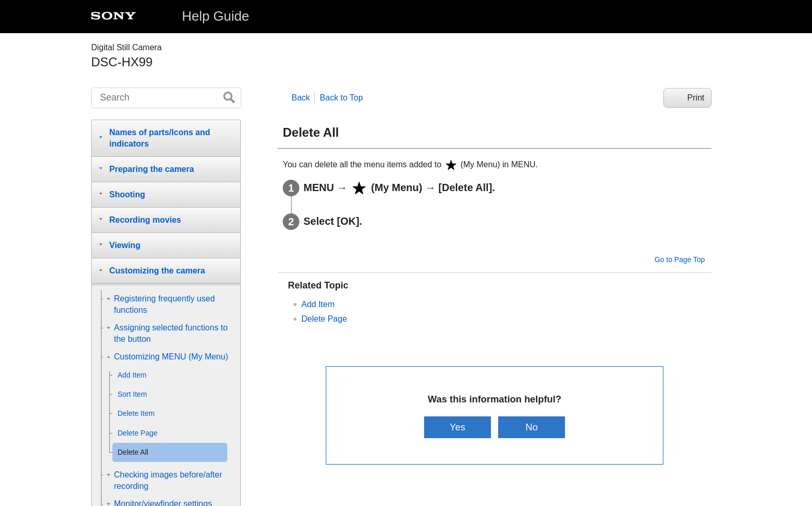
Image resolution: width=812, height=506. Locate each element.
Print (696, 98)
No (532, 427)
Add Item (318, 304)
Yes (457, 427)
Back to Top (342, 98)
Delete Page (324, 319)
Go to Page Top (680, 259)
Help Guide (215, 16)
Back (301, 98)
